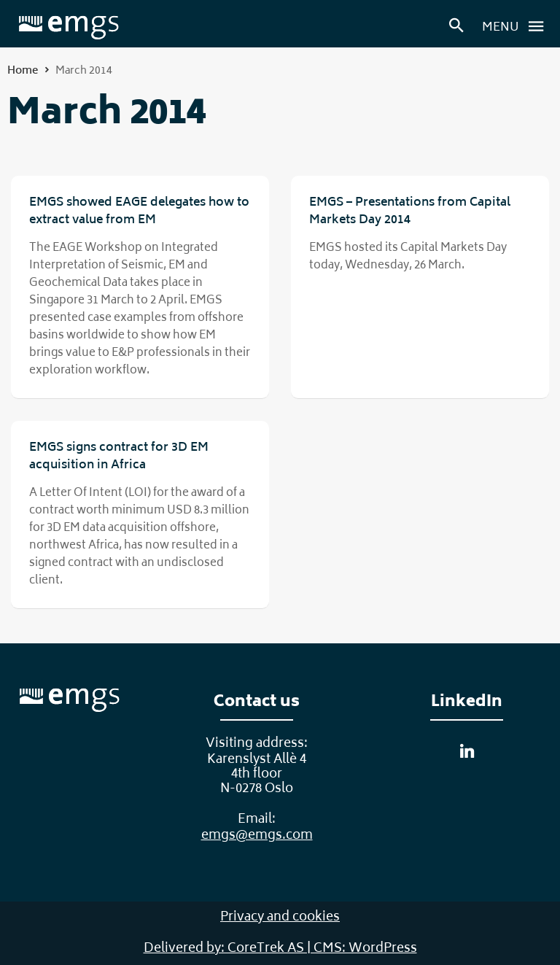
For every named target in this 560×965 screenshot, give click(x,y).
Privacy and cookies (280, 918)
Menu (517, 26)
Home (23, 71)
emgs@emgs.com (257, 836)
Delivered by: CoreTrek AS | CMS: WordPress (280, 949)
